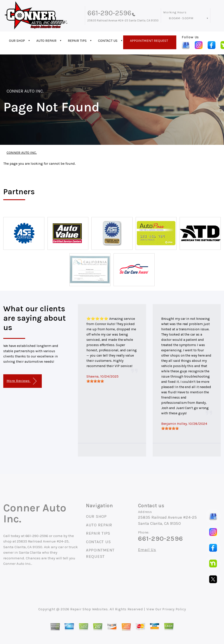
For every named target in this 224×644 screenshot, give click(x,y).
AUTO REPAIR (46, 41)
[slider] (95, 381)
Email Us (147, 550)
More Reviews (22, 381)
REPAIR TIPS (77, 41)
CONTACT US (108, 41)
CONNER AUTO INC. (25, 91)
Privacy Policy (174, 609)
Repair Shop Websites (89, 609)
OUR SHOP (17, 41)
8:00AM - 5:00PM (181, 18)
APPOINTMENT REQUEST (149, 41)
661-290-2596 (109, 13)
